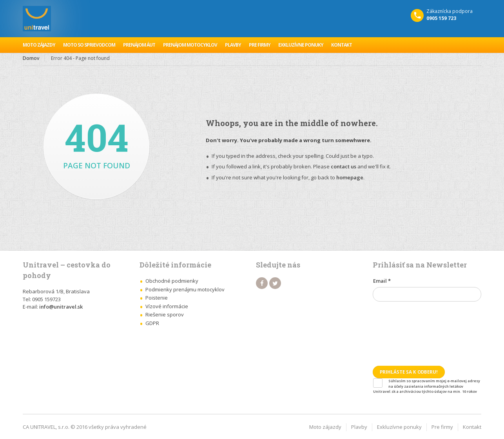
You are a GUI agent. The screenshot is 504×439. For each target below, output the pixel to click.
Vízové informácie (167, 306)
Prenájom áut (139, 45)
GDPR (152, 323)
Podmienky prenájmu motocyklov (185, 289)
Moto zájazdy (39, 45)
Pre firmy (260, 45)
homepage (350, 177)
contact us (344, 166)
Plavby (233, 45)
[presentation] (405, 330)
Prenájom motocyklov (190, 45)
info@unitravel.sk (61, 307)
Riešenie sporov (165, 314)
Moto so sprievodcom (89, 45)
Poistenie (157, 298)
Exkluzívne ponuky (301, 45)
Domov (31, 58)
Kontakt (342, 45)
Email (382, 281)
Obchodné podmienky (172, 281)
